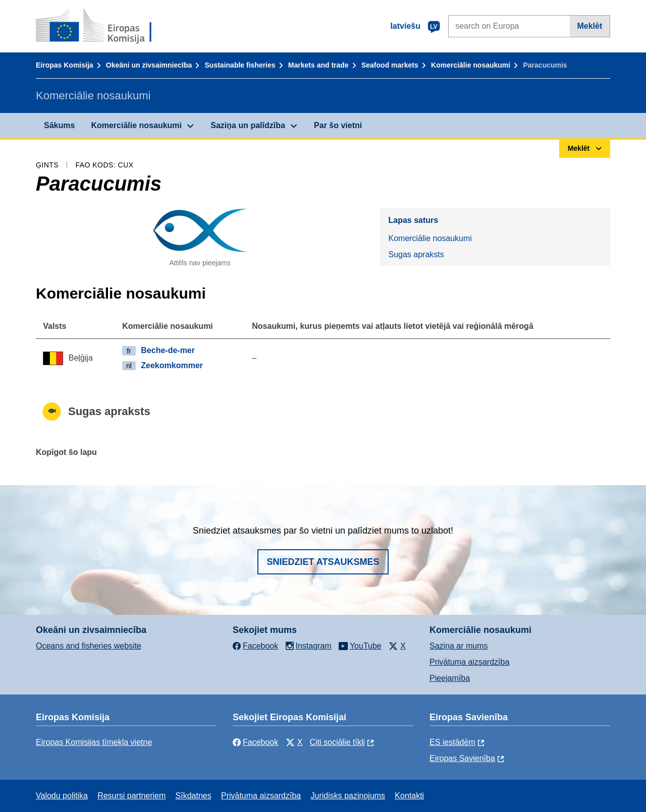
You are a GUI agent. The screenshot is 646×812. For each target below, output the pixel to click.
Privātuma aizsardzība (469, 662)
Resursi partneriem (131, 796)
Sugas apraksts (416, 254)
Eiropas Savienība (462, 758)
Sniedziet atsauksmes (323, 562)
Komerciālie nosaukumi (471, 65)
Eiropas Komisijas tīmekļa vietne (94, 742)
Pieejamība (450, 678)
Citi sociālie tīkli (337, 742)
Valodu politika (62, 796)
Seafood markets (390, 65)
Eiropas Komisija (65, 65)
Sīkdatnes (194, 796)
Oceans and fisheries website (89, 646)
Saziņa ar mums (459, 646)
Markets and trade (318, 65)
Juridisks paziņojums (348, 796)
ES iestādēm (452, 742)
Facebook (255, 742)
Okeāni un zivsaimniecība (149, 65)
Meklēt (589, 26)
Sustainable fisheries (240, 65)
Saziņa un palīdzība (248, 125)
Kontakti (409, 796)
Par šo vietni (338, 125)
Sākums (59, 125)
